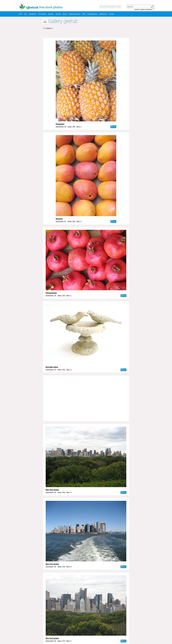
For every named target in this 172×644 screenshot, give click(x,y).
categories (32, 14)
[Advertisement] (86, 397)
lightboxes (103, 14)
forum (65, 14)
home (20, 14)
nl (117, 7)
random (58, 14)
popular (51, 14)
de (113, 7)
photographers (92, 14)
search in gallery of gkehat (143, 10)
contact (111, 14)
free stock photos (51, 7)
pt (107, 7)
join (26, 14)
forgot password (75, 14)
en (101, 7)
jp (120, 7)
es (104, 7)
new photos (42, 14)
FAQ (84, 14)
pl (110, 7)
